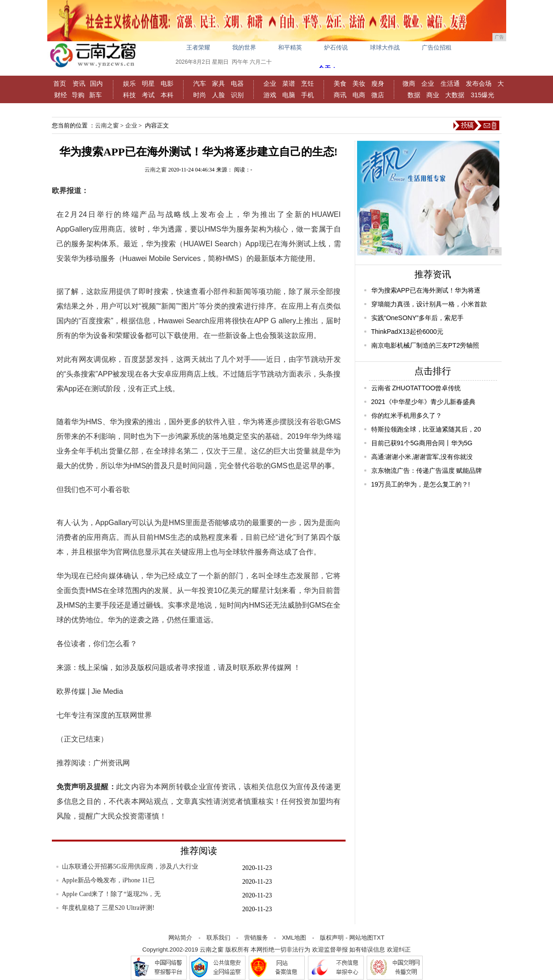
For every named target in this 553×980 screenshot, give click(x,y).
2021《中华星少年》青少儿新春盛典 (423, 402)
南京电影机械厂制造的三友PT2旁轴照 (425, 345)
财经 (61, 95)
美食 (340, 83)
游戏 (270, 95)
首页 (60, 83)
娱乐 (129, 83)
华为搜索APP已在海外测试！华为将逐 (426, 290)
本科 (167, 95)
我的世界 (244, 47)
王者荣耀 (198, 47)
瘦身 (378, 83)
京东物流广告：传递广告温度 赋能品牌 (427, 471)
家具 (218, 83)
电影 (167, 83)
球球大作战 (385, 47)
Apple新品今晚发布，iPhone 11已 (108, 880)
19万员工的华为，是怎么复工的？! (421, 484)
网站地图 (361, 938)
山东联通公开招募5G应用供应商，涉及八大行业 (130, 866)
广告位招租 (437, 47)
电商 (359, 95)
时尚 (200, 95)
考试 (148, 95)
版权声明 (332, 938)
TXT (379, 938)
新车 (95, 95)
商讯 (340, 95)
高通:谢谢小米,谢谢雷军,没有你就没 (422, 457)
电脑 (289, 95)
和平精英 (290, 47)
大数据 (455, 95)
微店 (378, 95)
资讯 (79, 83)
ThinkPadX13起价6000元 (407, 332)
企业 (270, 83)
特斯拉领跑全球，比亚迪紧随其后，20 (426, 429)
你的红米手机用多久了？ (407, 415)
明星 (148, 83)
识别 (237, 95)
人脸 (218, 95)
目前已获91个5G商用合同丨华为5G (422, 443)
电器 (237, 83)
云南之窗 (107, 125)
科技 (129, 95)
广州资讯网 (112, 763)
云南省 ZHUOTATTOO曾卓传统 (416, 388)
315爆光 (483, 95)
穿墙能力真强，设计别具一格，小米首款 (429, 304)
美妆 (359, 83)
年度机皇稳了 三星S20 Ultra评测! (108, 908)
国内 (96, 83)
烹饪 (307, 83)
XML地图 (294, 938)
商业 (433, 95)
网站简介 (180, 938)
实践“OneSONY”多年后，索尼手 (417, 318)
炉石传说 (336, 47)
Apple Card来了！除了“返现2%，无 (112, 894)
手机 (307, 95)
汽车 (200, 83)
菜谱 (289, 83)
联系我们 (218, 938)
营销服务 (256, 938)
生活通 (450, 83)
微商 (409, 83)
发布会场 (479, 83)
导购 (78, 95)
